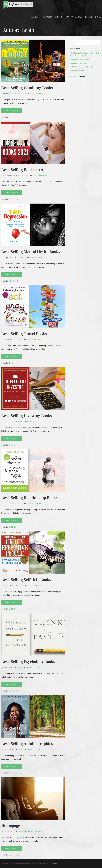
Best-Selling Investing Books (27, 416)
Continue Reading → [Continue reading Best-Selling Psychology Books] (12, 684)
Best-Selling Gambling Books (27, 88)
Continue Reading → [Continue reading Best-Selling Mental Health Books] (12, 274)
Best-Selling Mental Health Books (31, 252)
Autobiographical (74, 17)
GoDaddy (54, 864)
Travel (98, 17)
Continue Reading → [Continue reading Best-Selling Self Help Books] (12, 602)
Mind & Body (47, 17)
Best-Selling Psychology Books (28, 661)
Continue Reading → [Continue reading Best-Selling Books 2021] (12, 192)
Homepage (11, 825)
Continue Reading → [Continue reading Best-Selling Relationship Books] (12, 520)
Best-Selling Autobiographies (27, 743)
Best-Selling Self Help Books (26, 579)
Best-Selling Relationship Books (29, 497)
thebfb (23, 94)
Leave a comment (37, 94)
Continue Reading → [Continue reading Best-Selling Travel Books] (12, 356)
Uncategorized (14, 855)
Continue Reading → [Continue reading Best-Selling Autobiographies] (12, 766)
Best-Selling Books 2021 (22, 170)
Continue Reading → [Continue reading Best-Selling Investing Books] (12, 438)
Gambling (59, 17)
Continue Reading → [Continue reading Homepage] (12, 848)
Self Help (35, 17)
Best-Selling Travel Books (24, 334)
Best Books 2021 (15, 199)
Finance (89, 17)
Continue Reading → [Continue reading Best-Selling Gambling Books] (12, 110)
